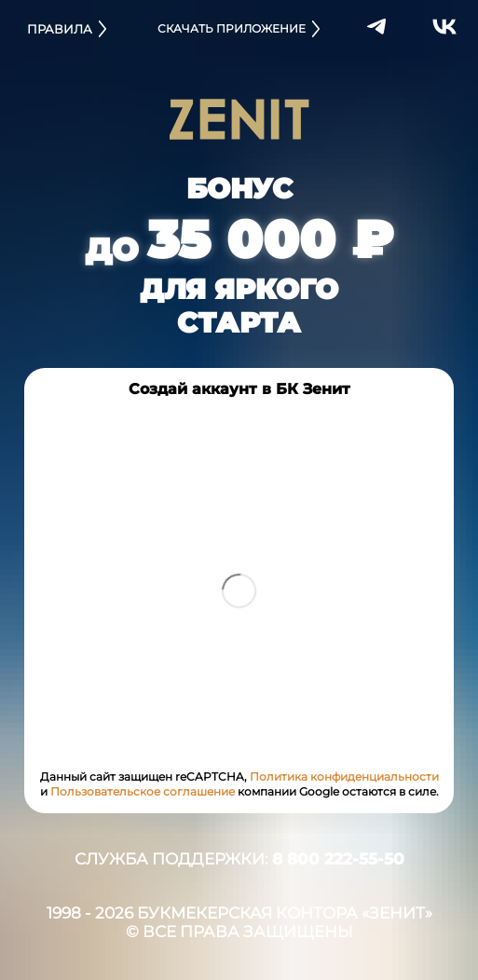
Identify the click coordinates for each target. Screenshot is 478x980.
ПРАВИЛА (68, 29)
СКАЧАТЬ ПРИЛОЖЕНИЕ (239, 29)
